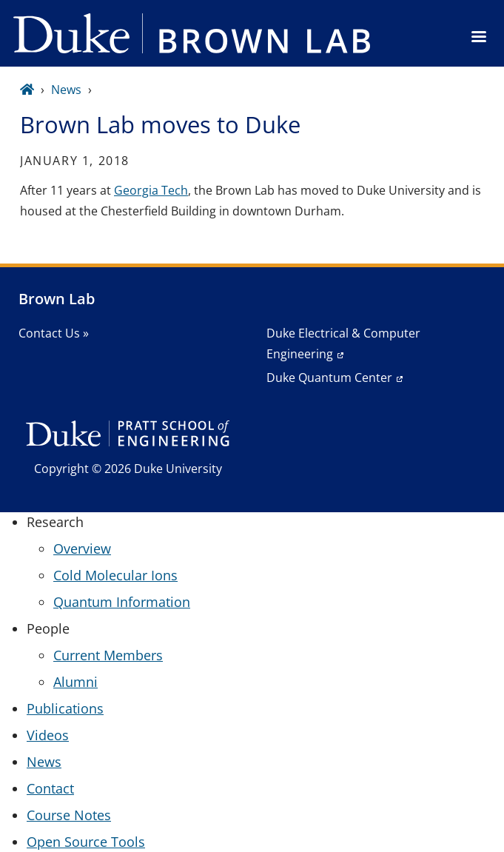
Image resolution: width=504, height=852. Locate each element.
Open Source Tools (86, 842)
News (66, 90)
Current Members (108, 655)
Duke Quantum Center (329, 378)
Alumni (75, 682)
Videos (48, 735)
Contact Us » (54, 333)
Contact (50, 788)
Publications (65, 708)
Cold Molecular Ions (115, 575)
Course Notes (69, 815)
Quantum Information (122, 602)
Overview (82, 549)
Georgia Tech (151, 190)
